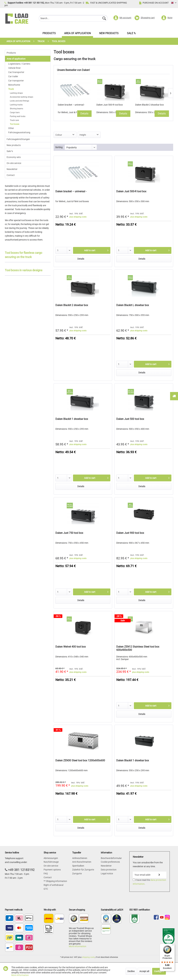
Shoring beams (16, 109)
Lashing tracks (16, 105)
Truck (11, 89)
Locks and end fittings (19, 101)
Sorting (59, 147)
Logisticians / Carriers (19, 64)
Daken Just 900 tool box (130, 533)
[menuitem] (73, 19)
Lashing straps (16, 93)
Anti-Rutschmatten (82, 862)
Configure (159, 971)
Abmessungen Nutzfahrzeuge (51, 860)
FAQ (46, 874)
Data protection (109, 870)
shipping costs (88, 957)
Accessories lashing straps (21, 97)
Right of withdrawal (53, 885)
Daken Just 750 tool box (69, 533)
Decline (131, 971)
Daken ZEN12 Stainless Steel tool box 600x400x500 (138, 648)
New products (14, 145)
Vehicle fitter (14, 68)
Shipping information (56, 881)
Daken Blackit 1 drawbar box (72, 419)
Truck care (14, 120)
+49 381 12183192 (21, 870)
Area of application (16, 59)
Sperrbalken (78, 866)
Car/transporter (16, 72)
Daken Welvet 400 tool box (71, 647)
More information (78, 946)
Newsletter (12, 169)
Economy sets (14, 157)
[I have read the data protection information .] (134, 880)
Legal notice (107, 874)
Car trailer (13, 76)
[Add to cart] (92, 250)
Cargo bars (15, 112)
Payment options (52, 870)
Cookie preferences (110, 862)
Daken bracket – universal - (71, 105)
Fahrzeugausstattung (19, 132)
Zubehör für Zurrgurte (83, 870)
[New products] (109, 34)
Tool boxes (15, 124)
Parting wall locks (18, 116)
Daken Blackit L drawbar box (133, 305)
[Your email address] (143, 875)
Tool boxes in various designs (24, 270)
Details (84, 114)
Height (83, 135)
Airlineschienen (80, 858)
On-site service (14, 163)
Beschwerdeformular (111, 858)
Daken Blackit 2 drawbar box (149, 105)
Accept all (144, 971)
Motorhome (14, 85)
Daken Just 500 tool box (130, 419)
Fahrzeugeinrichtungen (18, 139)
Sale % (10, 151)
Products (11, 53)
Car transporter (16, 81)
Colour (59, 135)
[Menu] (173, 946)
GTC (46, 889)
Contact (11, 175)
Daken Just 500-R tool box (110, 105)
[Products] (49, 34)
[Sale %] (131, 34)
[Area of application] (77, 34)
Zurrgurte (77, 874)
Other (11, 128)
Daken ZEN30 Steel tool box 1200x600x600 (80, 760)
